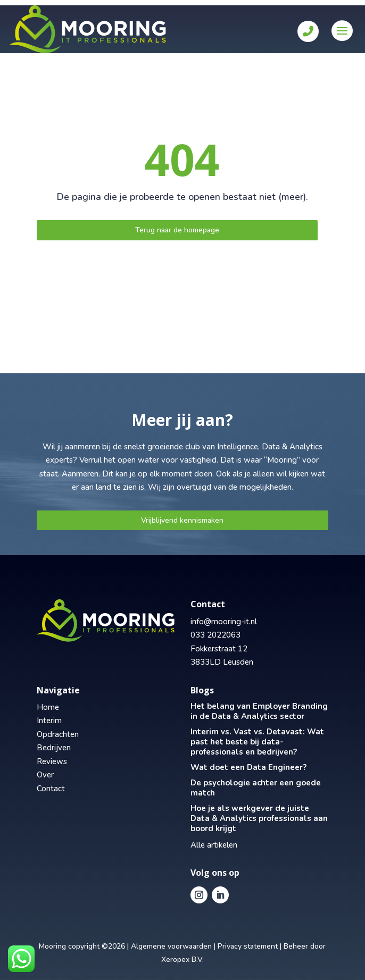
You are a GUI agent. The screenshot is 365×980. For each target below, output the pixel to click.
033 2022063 (215, 635)
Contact (51, 789)
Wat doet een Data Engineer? (248, 767)
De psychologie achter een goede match (256, 788)
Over (45, 775)
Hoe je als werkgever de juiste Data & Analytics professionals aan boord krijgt (259, 818)
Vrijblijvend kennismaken (182, 520)
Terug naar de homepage (177, 230)
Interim (49, 721)
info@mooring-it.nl (224, 622)
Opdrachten (58, 734)
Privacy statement (248, 946)
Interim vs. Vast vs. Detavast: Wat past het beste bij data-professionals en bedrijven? (257, 742)
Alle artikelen (214, 845)
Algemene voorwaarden (171, 946)
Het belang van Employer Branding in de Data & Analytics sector (259, 711)
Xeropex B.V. (182, 960)
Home (48, 707)
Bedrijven (54, 748)
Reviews (52, 761)
